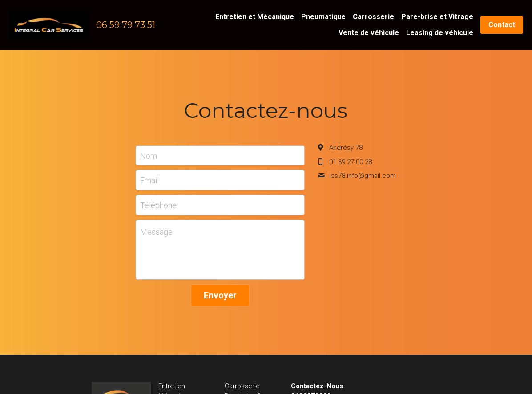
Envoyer (220, 295)
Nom (149, 155)
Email (149, 180)
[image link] (49, 24)
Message (156, 232)
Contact (502, 25)
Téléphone (158, 205)
